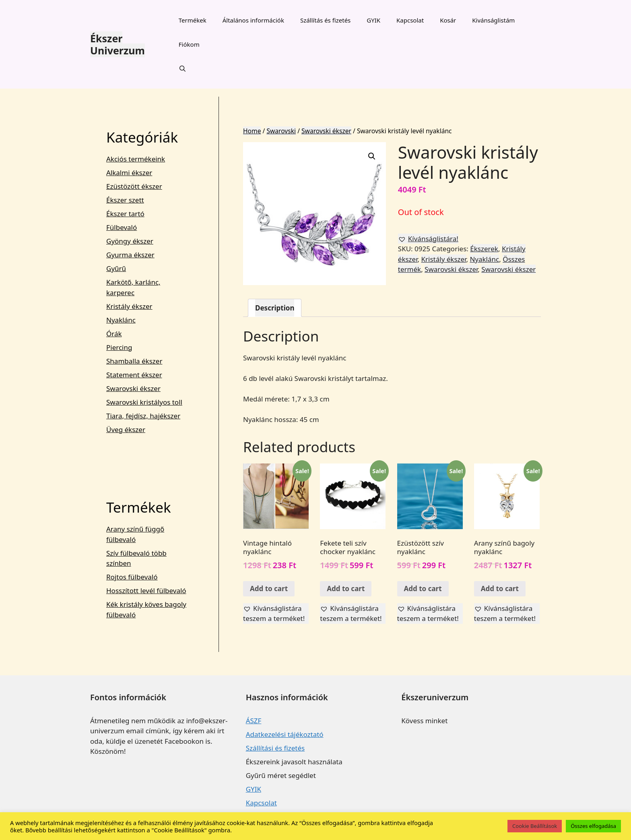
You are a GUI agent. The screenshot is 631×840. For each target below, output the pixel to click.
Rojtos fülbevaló (132, 577)
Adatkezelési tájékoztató (285, 734)
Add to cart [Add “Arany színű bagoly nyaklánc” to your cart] (500, 589)
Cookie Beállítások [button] (535, 826)
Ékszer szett (125, 200)
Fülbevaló (122, 227)
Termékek (193, 20)
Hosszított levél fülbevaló (146, 591)
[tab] (275, 308)
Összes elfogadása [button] (593, 826)
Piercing (119, 347)
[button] (428, 239)
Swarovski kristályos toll (144, 402)
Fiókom (189, 44)
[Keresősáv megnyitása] (182, 68)
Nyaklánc (484, 259)
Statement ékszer (134, 375)
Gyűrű (116, 268)
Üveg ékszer (126, 429)
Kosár (448, 20)
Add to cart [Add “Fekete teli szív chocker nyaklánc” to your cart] (346, 589)
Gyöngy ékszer (130, 241)
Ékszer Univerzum (118, 44)
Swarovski (281, 131)
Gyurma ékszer (130, 255)
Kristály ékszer (444, 259)
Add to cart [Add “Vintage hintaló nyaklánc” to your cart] (269, 589)
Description (275, 308)
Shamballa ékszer (134, 361)
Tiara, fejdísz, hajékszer (143, 416)
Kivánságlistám (493, 20)
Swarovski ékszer (326, 131)
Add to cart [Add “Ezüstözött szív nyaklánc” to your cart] (423, 589)
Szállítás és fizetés (325, 20)
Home (252, 131)
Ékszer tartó (125, 214)
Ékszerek (484, 249)
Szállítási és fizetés (275, 748)
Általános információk (253, 20)
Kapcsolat (410, 20)
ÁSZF (254, 721)
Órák (114, 334)
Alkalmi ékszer (129, 173)
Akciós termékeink (136, 159)
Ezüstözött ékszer (134, 186)
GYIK (373, 20)
